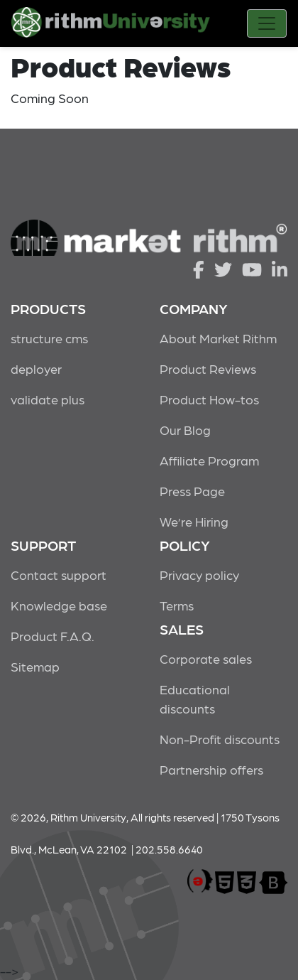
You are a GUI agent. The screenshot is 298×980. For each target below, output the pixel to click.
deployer (36, 368)
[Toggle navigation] (267, 23)
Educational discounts (195, 699)
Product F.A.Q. (53, 636)
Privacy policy (199, 575)
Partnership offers (211, 769)
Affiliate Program (209, 460)
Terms (177, 605)
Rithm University (111, 25)
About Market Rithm (218, 338)
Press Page (192, 491)
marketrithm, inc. (200, 882)
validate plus (48, 399)
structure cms (49, 338)
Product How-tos (209, 399)
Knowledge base (59, 605)
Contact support (59, 575)
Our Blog (185, 430)
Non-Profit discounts (220, 739)
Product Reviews (208, 368)
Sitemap (35, 666)
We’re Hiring (194, 521)
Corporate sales (206, 658)
